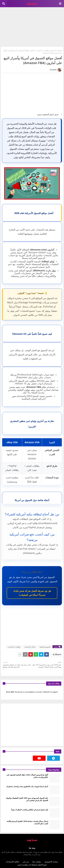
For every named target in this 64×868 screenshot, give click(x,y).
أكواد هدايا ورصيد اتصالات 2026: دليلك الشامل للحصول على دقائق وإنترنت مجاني (27, 776)
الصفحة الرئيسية (56, 50)
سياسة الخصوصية (51, 862)
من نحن (26, 862)
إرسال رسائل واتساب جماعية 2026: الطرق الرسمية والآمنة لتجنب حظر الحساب (27, 822)
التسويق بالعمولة (45, 647)
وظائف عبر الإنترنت (42, 50)
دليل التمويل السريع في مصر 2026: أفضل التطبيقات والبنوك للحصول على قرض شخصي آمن (27, 799)
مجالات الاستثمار (30, 647)
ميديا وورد (21, 865)
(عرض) (40, 114)
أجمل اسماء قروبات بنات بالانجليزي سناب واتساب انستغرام (27, 786)
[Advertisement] (32, 27)
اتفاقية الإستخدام (13, 862)
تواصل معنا (37, 862)
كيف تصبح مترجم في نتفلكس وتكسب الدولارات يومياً (30, 810)
